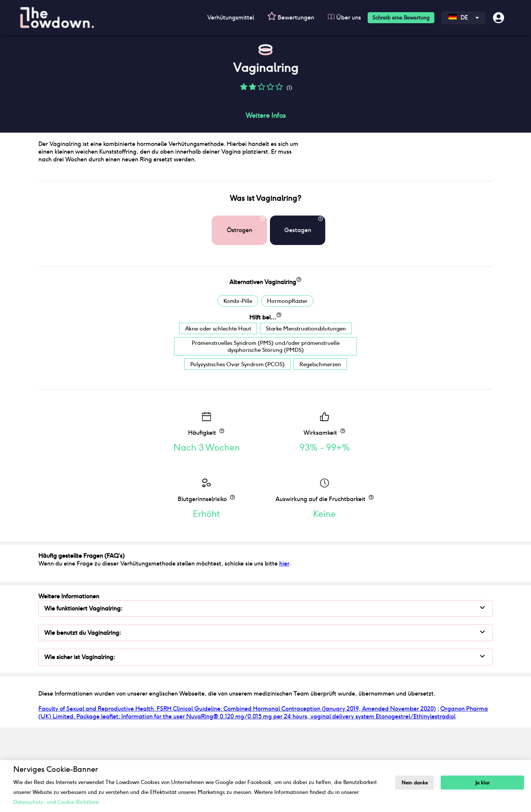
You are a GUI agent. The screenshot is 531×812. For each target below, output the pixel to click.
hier (284, 644)
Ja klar (483, 783)
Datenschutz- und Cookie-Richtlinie (56, 802)
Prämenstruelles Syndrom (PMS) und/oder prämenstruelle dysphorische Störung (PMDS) (266, 427)
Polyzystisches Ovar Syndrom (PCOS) (237, 445)
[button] (244, 89)
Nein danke (415, 783)
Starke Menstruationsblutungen (306, 409)
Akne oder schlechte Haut (218, 409)
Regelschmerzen (320, 445)
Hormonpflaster (287, 381)
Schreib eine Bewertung (401, 18)
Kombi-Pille (238, 381)
